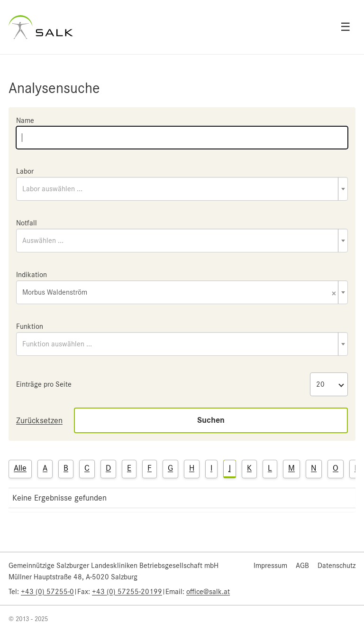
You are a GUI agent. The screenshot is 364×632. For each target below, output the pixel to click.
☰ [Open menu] (346, 27)
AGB (302, 566)
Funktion (30, 326)
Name (25, 121)
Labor (25, 171)
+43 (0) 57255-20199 (127, 592)
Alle (20, 468)
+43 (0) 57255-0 (47, 592)
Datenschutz (337, 566)
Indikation (32, 275)
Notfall (27, 223)
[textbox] (182, 189)
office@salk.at (208, 592)
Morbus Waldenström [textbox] (179, 293)
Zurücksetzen (39, 420)
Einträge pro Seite (44, 384)
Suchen (211, 420)
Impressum (270, 566)
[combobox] (182, 189)
